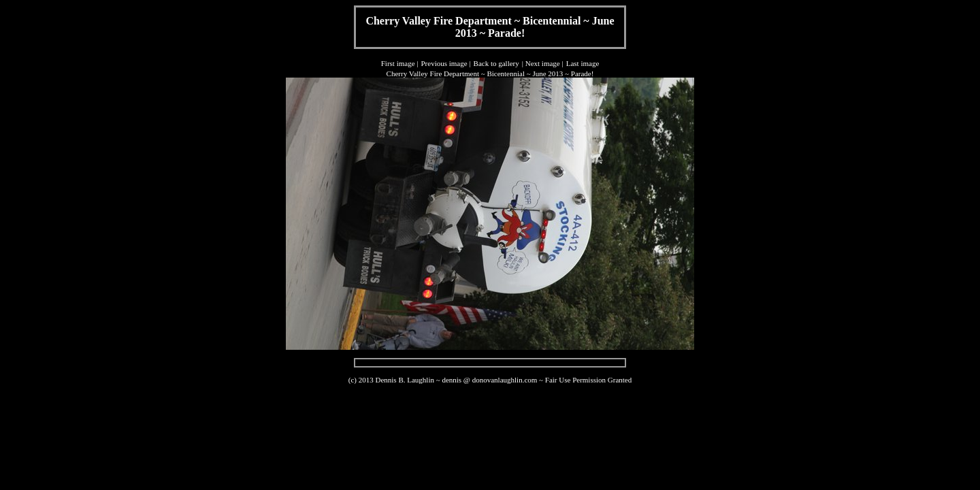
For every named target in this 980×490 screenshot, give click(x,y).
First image (398, 63)
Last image (583, 63)
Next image (543, 63)
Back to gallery (496, 63)
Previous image (444, 63)
